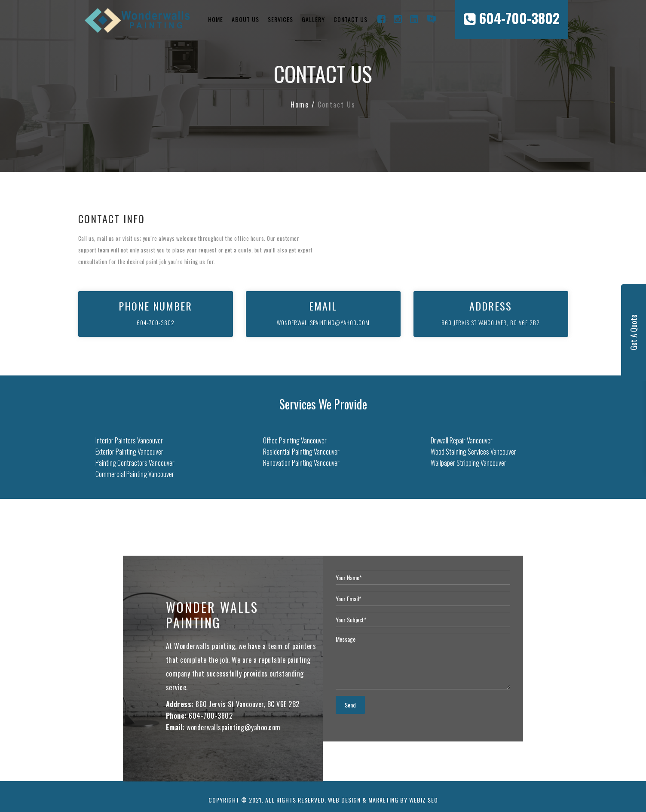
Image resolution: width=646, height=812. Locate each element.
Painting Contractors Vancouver (135, 463)
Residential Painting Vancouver (301, 452)
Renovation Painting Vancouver (301, 463)
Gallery (313, 19)
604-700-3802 (512, 18)
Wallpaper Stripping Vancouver (468, 463)
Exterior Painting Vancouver (129, 452)
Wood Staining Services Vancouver (473, 452)
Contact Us (351, 19)
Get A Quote (634, 332)
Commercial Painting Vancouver (135, 474)
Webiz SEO (424, 800)
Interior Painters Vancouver (129, 440)
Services (280, 19)
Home (216, 19)
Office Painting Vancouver (295, 440)
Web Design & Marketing (363, 800)
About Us (245, 19)
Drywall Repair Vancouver (462, 440)
